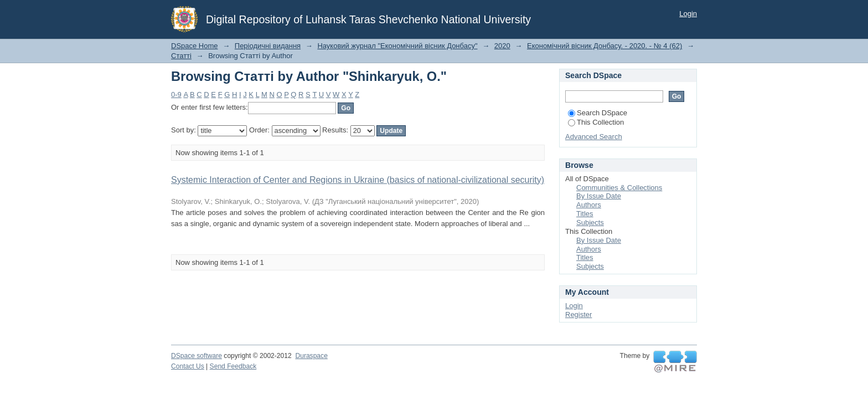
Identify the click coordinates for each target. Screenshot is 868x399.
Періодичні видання (268, 46)
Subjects (590, 222)
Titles (585, 214)
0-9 (176, 94)
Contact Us (188, 366)
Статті (181, 56)
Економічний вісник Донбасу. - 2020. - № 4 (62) (604, 46)
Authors (589, 205)
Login (688, 14)
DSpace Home (195, 46)
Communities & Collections (619, 188)
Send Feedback (233, 366)
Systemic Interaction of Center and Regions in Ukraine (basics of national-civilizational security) (358, 180)
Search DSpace (598, 113)
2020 (502, 46)
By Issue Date (599, 196)
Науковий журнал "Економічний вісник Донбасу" (397, 46)
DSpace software (197, 356)
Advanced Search (594, 137)
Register (578, 314)
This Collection (596, 122)
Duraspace (311, 356)
